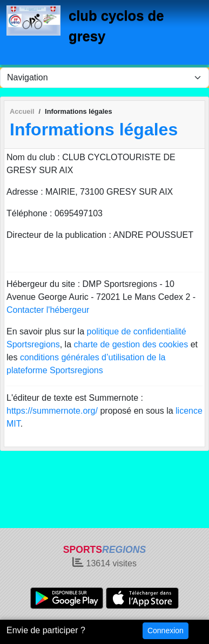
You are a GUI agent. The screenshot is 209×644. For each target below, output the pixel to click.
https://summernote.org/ (52, 411)
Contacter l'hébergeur (48, 310)
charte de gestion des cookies (131, 344)
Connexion (166, 631)
